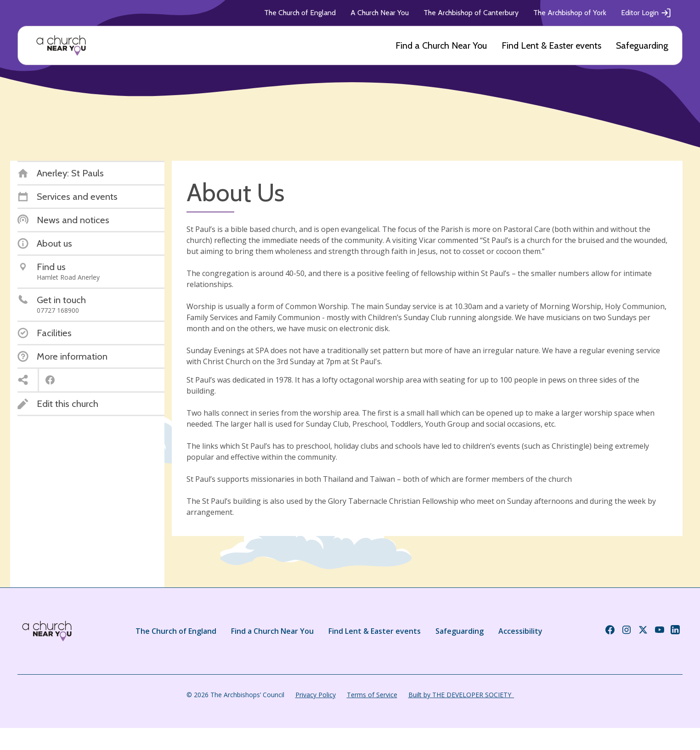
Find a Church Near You (441, 45)
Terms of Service (372, 695)
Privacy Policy (316, 695)
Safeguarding (642, 45)
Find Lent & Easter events (551, 45)
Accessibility (520, 631)
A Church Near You (380, 13)
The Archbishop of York (570, 13)
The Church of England (300, 13)
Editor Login (646, 13)
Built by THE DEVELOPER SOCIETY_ (461, 695)
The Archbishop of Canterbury (471, 13)
